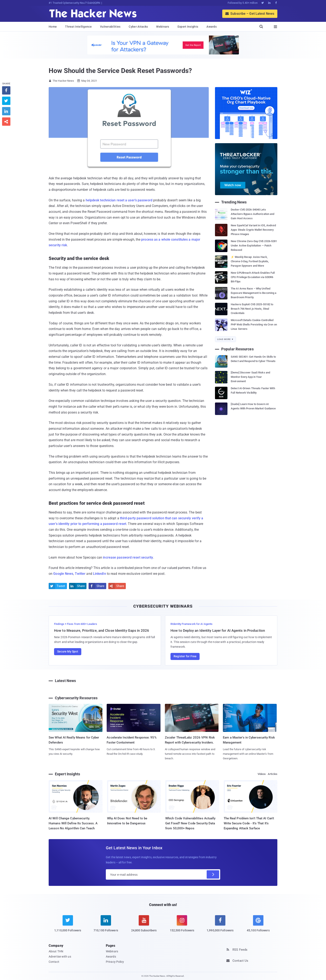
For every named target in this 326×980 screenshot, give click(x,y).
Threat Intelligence (78, 27)
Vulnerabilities (110, 27)
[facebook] (220, 926)
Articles (273, 774)
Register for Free (185, 656)
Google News (63, 574)
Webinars (163, 27)
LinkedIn (99, 574)
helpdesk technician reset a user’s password (119, 200)
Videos (262, 774)
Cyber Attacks (138, 27)
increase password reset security (128, 557)
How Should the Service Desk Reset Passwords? (120, 71)
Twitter (80, 574)
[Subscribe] (213, 874)
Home (53, 27)
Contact (54, 962)
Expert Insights (188, 27)
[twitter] (68, 926)
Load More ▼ (225, 339)
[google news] (258, 924)
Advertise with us (60, 957)
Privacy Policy (115, 962)
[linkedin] (106, 926)
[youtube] (144, 926)
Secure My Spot (68, 651)
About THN (56, 951)
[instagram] (182, 926)
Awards (212, 27)
